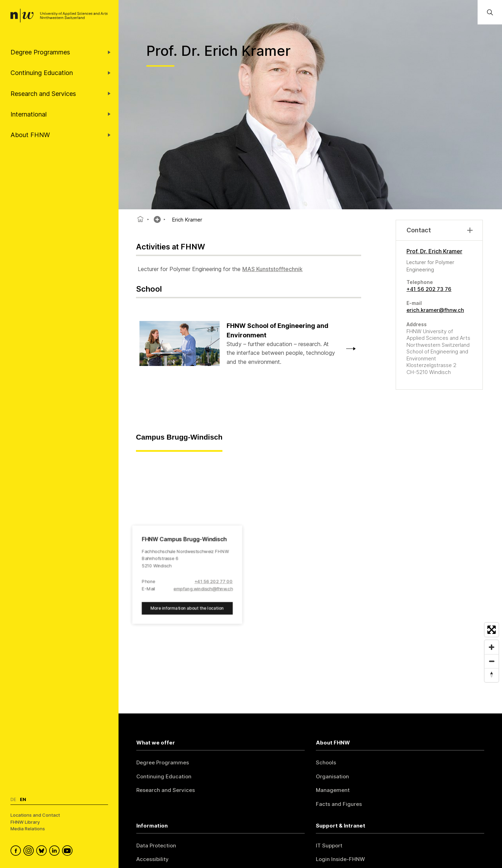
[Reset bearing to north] (492, 675)
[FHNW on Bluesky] (43, 852)
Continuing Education (164, 776)
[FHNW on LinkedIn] (56, 852)
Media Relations (28, 829)
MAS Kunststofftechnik (272, 269)
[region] (310, 569)
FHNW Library (25, 822)
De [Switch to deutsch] (13, 799)
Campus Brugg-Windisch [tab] (179, 437)
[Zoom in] (492, 647)
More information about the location (187, 608)
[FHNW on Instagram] (30, 852)
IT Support (329, 845)
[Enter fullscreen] (492, 630)
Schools (326, 762)
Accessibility (153, 859)
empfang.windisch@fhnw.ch (203, 589)
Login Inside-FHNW (340, 859)
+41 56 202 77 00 (214, 581)
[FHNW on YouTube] (69, 852)
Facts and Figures (339, 804)
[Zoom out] (492, 661)
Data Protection (156, 845)
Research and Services (166, 790)
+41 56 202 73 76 (429, 289)
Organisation (332, 776)
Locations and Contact (35, 815)
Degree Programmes (163, 762)
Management (333, 790)
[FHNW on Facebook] (17, 852)
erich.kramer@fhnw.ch (435, 310)
